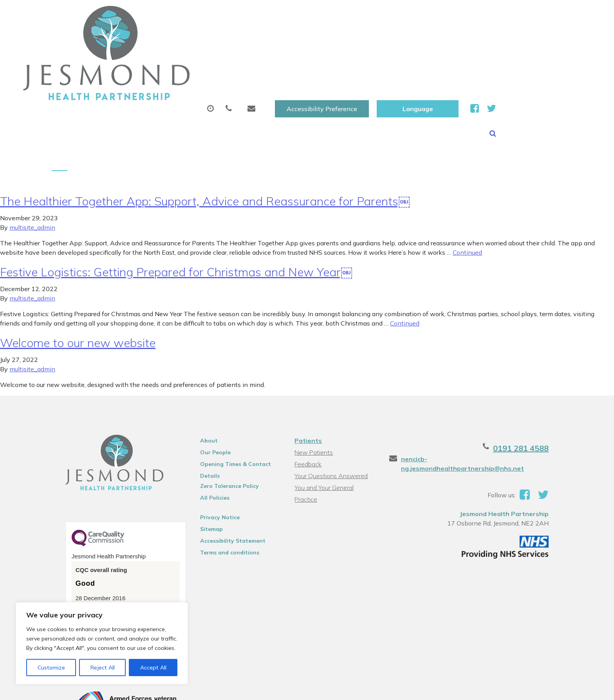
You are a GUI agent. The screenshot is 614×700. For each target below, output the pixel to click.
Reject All (103, 668)
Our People (209, 393)
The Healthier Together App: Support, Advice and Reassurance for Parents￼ (205, 142)
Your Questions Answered (331, 416)
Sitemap (205, 470)
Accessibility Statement (227, 481)
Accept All (153, 668)
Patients (308, 381)
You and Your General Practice (336, 428)
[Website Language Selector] (512, 14)
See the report (85, 552)
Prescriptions (284, 39)
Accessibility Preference (417, 14)
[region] (102, 643)
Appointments (211, 39)
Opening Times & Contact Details (229, 406)
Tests (409, 39)
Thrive (555, 688)
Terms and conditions (223, 493)
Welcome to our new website (78, 283)
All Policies (209, 438)
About (145, 39)
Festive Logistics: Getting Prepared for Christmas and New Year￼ (176, 212)
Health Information (543, 39)
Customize (51, 668)
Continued (467, 193)
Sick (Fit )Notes (352, 39)
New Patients (463, 39)
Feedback (308, 405)
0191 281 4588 (535, 389)
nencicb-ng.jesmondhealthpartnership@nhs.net (488, 399)
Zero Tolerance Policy (223, 426)
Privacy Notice (214, 458)
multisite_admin (32, 168)
